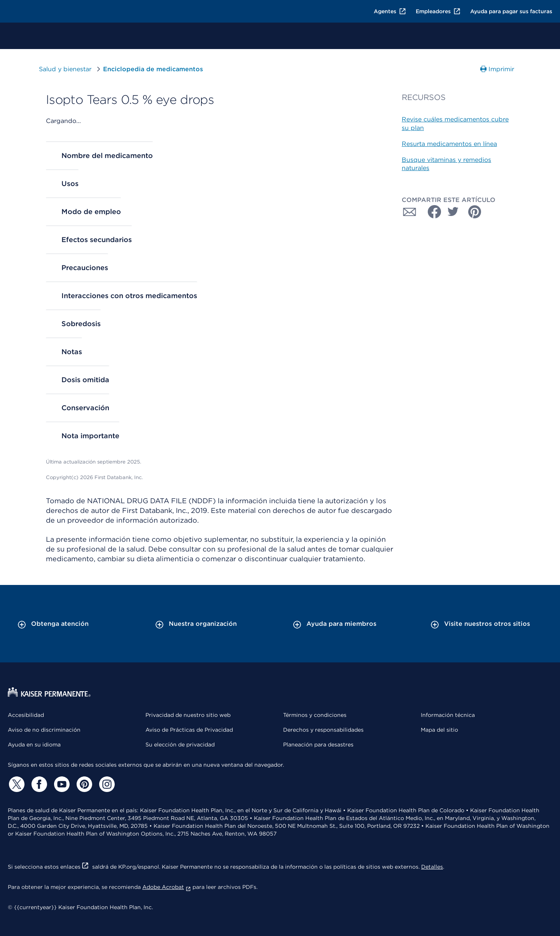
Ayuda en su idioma (34, 745)
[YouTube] (61, 784)
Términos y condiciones (315, 715)
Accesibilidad (26, 715)
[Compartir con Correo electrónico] (409, 212)
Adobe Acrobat (167, 887)
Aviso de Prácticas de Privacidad (189, 730)
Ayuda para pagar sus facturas (511, 11)
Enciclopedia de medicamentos (153, 69)
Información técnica (448, 715)
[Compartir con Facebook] (431, 212)
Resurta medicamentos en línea (449, 144)
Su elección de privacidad (180, 745)
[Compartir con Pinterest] (475, 212)
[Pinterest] (83, 784)
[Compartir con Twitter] (453, 212)
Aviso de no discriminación (44, 730)
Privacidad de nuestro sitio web (188, 715)
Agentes (390, 11)
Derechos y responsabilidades (323, 730)
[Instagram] (106, 784)
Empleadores (438, 11)
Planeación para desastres (318, 745)
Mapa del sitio (439, 730)
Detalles (432, 867)
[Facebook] (38, 784)
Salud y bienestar (65, 69)
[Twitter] (16, 784)
